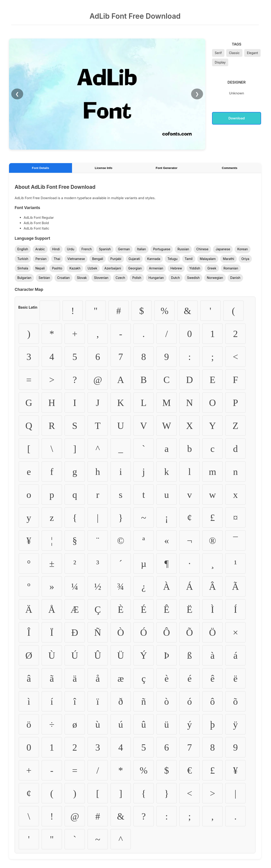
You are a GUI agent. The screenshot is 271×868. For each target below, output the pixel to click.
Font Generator (167, 168)
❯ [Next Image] (197, 94)
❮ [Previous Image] (17, 94)
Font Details (41, 168)
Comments (230, 168)
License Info (104, 168)
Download (237, 118)
